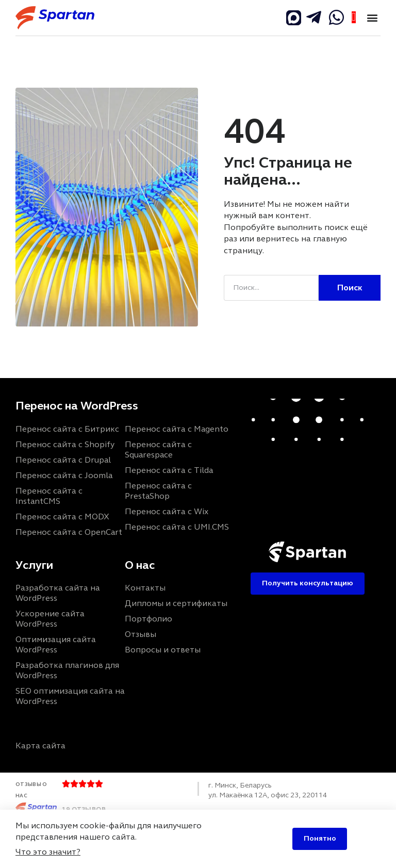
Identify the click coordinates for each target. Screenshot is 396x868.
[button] (372, 18)
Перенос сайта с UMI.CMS (177, 527)
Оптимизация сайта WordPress (56, 644)
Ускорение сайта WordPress (50, 619)
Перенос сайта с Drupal (63, 460)
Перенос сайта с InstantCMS (49, 496)
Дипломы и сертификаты (176, 603)
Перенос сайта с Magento (177, 429)
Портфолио (148, 619)
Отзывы (141, 634)
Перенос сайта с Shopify (65, 444)
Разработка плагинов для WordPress (67, 670)
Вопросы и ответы (163, 650)
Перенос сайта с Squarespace (158, 449)
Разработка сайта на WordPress (58, 593)
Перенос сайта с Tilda (169, 470)
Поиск (350, 288)
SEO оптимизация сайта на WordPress (70, 696)
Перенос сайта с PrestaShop (158, 491)
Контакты (145, 588)
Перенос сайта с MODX (62, 517)
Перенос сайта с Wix (167, 511)
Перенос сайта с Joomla (64, 475)
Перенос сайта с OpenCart (69, 532)
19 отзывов (84, 809)
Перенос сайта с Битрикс (67, 429)
